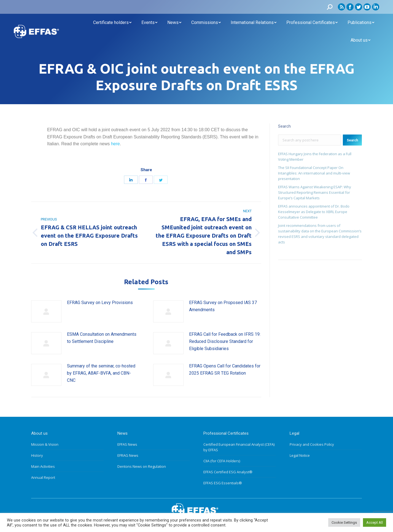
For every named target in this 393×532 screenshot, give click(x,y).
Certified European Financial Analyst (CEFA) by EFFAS (239, 447)
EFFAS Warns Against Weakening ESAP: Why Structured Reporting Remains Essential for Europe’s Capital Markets (315, 192)
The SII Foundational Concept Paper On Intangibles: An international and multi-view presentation (314, 173)
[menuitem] (112, 23)
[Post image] (46, 311)
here (115, 144)
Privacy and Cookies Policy (312, 444)
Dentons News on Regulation (142, 466)
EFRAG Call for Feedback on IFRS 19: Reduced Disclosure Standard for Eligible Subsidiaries (225, 341)
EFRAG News (128, 455)
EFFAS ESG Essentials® (223, 483)
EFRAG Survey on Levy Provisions (100, 303)
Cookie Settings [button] (344, 522)
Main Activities (43, 466)
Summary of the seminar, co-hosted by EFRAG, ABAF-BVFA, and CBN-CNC (101, 373)
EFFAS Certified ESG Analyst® (228, 472)
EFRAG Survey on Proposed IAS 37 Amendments (223, 306)
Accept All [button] (375, 522)
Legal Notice (300, 455)
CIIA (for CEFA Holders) (222, 461)
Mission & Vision (45, 444)
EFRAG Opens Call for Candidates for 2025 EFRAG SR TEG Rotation (225, 370)
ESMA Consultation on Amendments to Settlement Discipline (102, 338)
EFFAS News (127, 444)
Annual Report (43, 477)
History (37, 455)
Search (352, 140)
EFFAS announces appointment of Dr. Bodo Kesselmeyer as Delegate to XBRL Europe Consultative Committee (314, 212)
